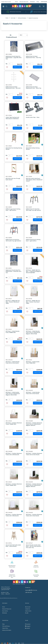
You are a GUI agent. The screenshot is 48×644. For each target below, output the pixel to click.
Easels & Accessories (33, 18)
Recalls (27, 613)
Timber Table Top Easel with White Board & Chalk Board (12, 118)
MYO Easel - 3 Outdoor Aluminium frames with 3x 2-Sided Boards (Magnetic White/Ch (34, 485)
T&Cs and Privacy (6, 626)
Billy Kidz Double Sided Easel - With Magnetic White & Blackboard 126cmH (34, 180)
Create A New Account (6, 2)
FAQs (38, 2)
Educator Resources (24, 2)
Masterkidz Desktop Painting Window (33, 149)
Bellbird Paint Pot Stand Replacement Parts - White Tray (34, 88)
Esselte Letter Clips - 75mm (33, 118)
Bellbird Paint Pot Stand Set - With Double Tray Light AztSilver (13, 240)
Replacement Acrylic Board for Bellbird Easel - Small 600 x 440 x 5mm (13, 272)
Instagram (28, 626)
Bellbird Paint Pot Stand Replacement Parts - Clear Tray (33, 57)
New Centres (5, 611)
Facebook (28, 624)
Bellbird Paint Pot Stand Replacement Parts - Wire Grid (13, 88)
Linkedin (28, 628)
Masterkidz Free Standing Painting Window (14, 149)
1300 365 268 (44, 2)
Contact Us (28, 609)
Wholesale (32, 2)
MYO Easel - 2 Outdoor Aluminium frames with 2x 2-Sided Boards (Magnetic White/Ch (34, 424)
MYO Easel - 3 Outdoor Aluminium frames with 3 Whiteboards (14, 515)
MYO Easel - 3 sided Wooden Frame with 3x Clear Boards (33, 393)
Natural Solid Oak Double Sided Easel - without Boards (13, 546)
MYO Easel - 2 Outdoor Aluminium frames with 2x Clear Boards (34, 454)
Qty (7, 64)
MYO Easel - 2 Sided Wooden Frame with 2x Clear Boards (13, 363)
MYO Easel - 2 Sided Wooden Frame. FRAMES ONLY (13, 332)
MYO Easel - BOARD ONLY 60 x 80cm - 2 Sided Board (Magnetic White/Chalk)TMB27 (33, 272)
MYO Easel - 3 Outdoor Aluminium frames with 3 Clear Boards (34, 515)
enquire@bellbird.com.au (31, 590)
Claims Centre (28, 611)
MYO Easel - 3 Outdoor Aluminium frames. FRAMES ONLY (14, 485)
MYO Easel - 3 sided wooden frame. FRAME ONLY (33, 363)
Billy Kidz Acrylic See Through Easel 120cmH (13, 179)
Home (7, 18)
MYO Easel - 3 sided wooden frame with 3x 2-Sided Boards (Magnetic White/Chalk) (13, 394)
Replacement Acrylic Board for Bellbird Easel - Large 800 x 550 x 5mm (14, 58)
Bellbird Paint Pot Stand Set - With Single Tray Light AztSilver (33, 210)
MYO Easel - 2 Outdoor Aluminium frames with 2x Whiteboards (14, 454)
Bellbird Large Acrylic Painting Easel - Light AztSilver (13, 210)
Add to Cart (17, 67)
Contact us (28, 588)
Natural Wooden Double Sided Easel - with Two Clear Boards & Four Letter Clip (34, 546)
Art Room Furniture (22, 18)
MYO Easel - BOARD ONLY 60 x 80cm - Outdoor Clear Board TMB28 (33, 302)
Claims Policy (5, 628)
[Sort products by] (23, 35)
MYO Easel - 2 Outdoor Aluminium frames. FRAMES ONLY (14, 424)
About (16, 2)
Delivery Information (7, 630)
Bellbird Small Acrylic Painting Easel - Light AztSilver (33, 240)
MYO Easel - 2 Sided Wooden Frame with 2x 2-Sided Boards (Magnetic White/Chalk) (33, 333)
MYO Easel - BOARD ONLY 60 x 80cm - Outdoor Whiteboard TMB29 (13, 302)
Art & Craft (13, 18)
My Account (28, 607)
